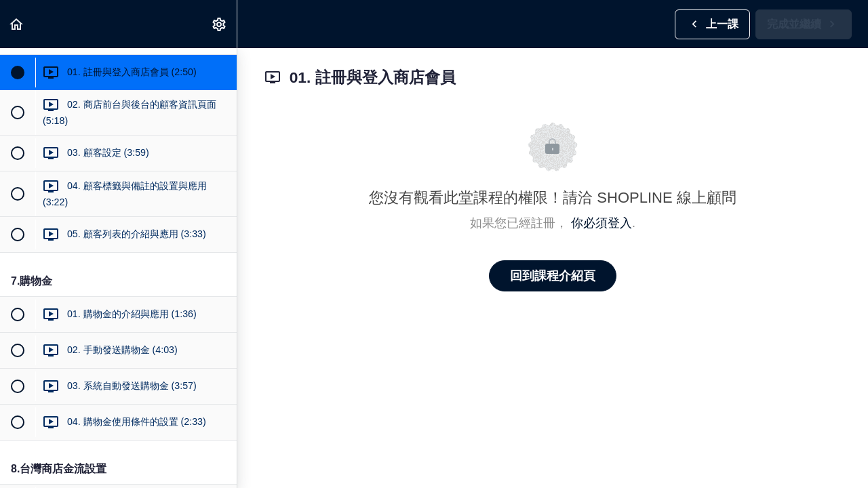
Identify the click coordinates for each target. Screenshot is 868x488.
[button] (17, 24)
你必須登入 (601, 223)
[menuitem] (220, 24)
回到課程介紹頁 (553, 276)
